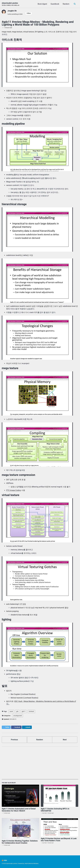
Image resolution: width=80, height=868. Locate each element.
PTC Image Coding (14, 490)
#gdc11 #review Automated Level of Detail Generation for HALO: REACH (19, 810)
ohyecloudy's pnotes (10, 4)
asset (11, 711)
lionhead (31, 711)
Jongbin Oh (12, 11)
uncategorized (18, 716)
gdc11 (24, 711)
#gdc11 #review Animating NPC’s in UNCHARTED (55, 810)
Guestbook (55, 4)
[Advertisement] (40, 764)
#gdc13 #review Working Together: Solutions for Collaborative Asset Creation (20, 842)
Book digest (42, 4)
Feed (4, 860)
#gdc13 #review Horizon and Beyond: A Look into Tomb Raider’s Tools (59, 840)
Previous (14, 740)
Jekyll (26, 864)
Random (66, 4)
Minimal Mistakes (34, 864)
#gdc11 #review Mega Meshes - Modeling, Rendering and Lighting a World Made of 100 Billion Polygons (38, 23)
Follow (29, 13)
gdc (17, 711)
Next (65, 740)
